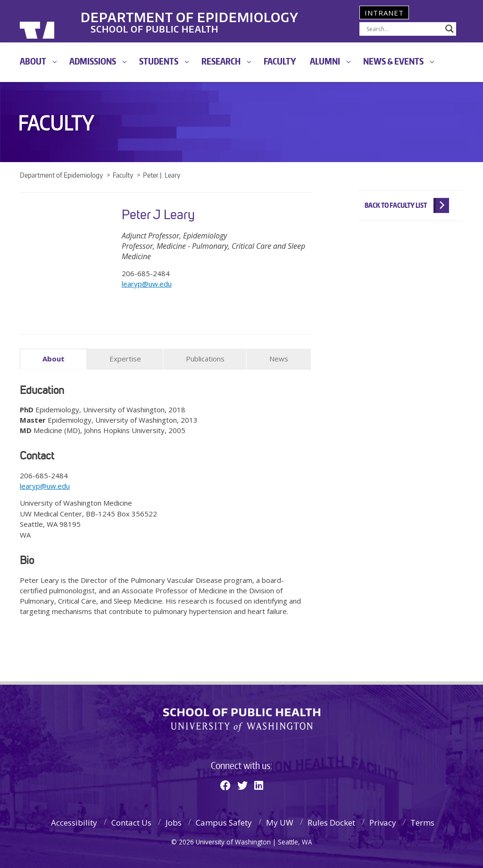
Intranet (384, 13)
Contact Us (131, 822)
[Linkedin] (259, 785)
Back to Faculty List (396, 205)
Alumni (325, 61)
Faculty (280, 61)
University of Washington (58, 21)
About (33, 61)
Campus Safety (224, 822)
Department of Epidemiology (215, 14)
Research (221, 61)
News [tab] (279, 359)
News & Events (393, 61)
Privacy (383, 822)
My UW (280, 822)
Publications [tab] (205, 359)
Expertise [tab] (125, 359)
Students (159, 61)
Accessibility (74, 822)
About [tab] (54, 359)
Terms (422, 822)
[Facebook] (225, 785)
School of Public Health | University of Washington (242, 719)
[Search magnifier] (450, 29)
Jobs (174, 822)
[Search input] (404, 29)
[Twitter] (242, 785)
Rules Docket (331, 822)
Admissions (93, 61)
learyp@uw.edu (147, 284)
